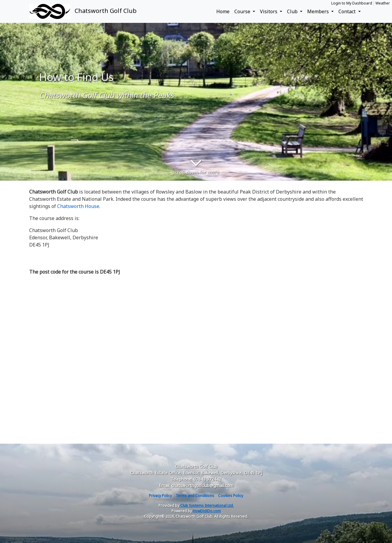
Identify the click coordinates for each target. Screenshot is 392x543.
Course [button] (243, 11)
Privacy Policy (160, 496)
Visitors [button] (269, 11)
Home (223, 11)
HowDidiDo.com (207, 511)
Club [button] (293, 11)
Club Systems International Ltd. (207, 506)
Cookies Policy (231, 496)
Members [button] (319, 11)
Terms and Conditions (195, 496)
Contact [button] (348, 11)
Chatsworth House (78, 206)
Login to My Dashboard (352, 3)
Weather (383, 3)
